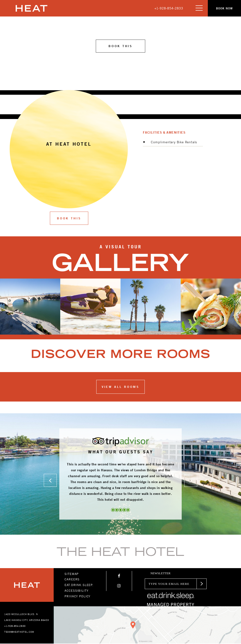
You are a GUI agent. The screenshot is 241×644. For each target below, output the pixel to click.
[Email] (169, 584)
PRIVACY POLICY (77, 596)
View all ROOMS (121, 387)
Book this (120, 46)
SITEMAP (72, 574)
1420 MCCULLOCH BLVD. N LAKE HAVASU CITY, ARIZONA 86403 (26, 617)
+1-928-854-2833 (169, 8)
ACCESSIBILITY (76, 591)
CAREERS (72, 580)
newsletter (160, 574)
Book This (69, 219)
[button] (223, 8)
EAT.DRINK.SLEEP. (79, 585)
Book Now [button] (223, 8)
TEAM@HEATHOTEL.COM (19, 632)
